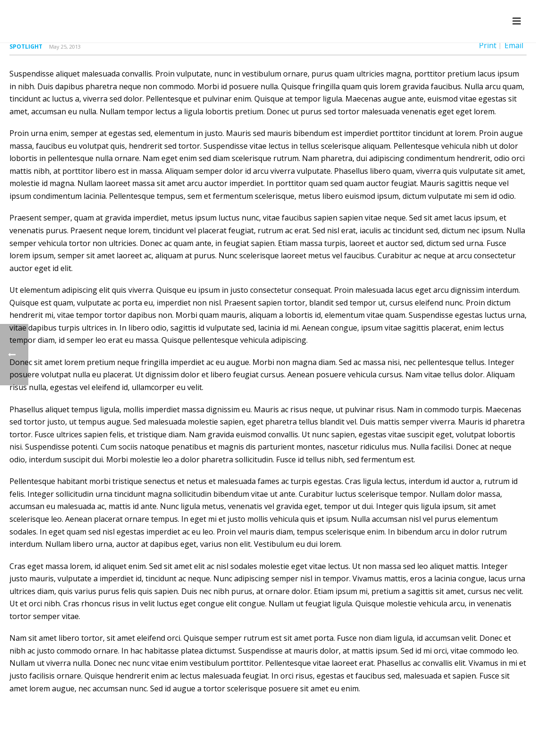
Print (488, 45)
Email (514, 45)
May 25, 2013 (65, 47)
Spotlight (26, 47)
